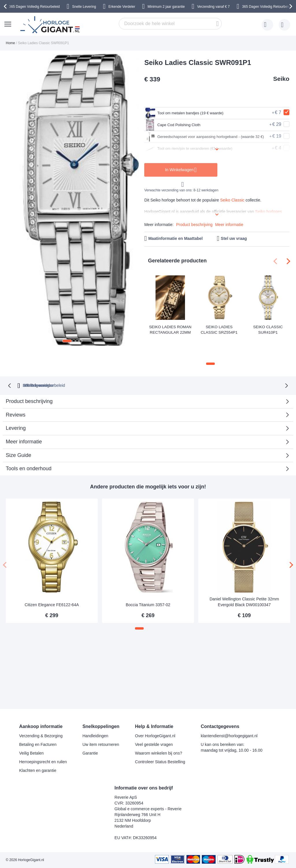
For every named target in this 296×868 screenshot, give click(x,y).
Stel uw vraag (234, 238)
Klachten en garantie (38, 770)
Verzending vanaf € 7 (213, 7)
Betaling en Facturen (38, 744)
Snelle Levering (84, 7)
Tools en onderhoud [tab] (29, 446)
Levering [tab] (16, 405)
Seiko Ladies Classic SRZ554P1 (219, 329)
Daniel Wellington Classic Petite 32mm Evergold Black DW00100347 (244, 579)
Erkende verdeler (159, 362)
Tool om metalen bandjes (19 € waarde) (191, 113)
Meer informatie (229, 225)
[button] (67, 341)
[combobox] (170, 24)
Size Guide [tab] (18, 432)
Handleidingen (95, 736)
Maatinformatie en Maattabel (175, 238)
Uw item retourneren (101, 744)
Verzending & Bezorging (41, 736)
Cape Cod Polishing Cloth (177, 125)
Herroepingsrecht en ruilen (43, 762)
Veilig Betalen (31, 753)
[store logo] (51, 25)
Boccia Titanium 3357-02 (148, 582)
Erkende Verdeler (122, 7)
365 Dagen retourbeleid (105, 362)
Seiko (281, 79)
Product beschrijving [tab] (29, 378)
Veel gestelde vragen (154, 744)
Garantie (90, 753)
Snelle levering (204, 362)
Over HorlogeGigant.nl (155, 736)
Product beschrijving (194, 225)
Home (10, 43)
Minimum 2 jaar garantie (166, 7)
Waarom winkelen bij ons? (159, 753)
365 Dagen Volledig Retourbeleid (34, 7)
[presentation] (6, 6)
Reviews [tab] (16, 392)
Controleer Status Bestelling (160, 762)
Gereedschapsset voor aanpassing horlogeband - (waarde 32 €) (201, 137)
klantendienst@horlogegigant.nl (229, 736)
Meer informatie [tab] (24, 419)
